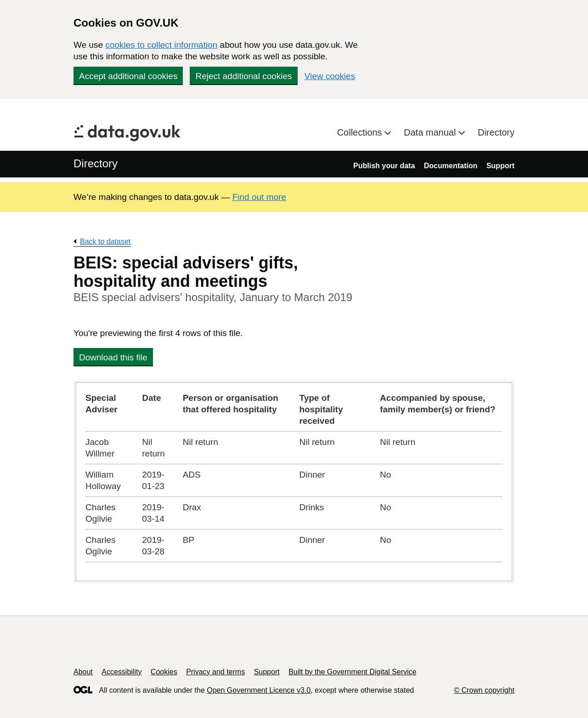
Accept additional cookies (128, 76)
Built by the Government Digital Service (352, 672)
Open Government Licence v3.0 (259, 690)
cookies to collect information (161, 45)
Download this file (113, 357)
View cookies (330, 76)
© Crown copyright (484, 690)
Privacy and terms (215, 672)
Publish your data (384, 166)
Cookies (164, 672)
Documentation (451, 166)
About (83, 672)
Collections (361, 132)
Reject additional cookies (243, 76)
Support (500, 166)
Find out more (259, 197)
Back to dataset (105, 242)
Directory (496, 132)
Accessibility (122, 672)
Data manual (431, 132)
